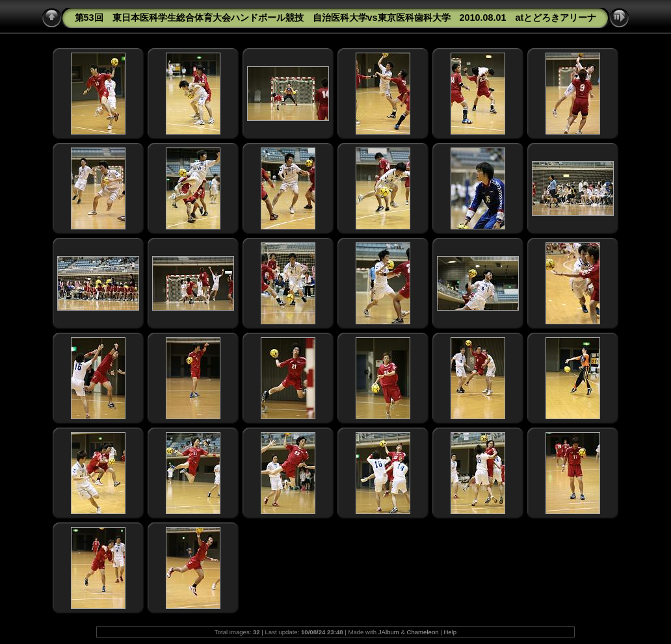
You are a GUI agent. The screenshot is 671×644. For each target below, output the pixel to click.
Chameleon (423, 632)
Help (450, 632)
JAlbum (389, 632)
